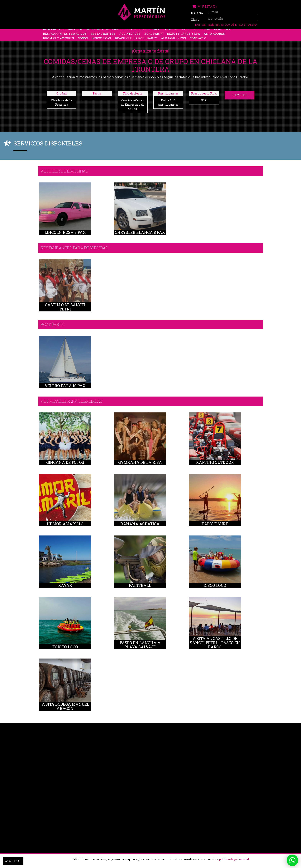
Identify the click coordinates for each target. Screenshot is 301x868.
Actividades (130, 37)
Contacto (198, 41)
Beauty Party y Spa (184, 37)
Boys (186, 32)
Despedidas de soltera (62, 32)
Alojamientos (174, 41)
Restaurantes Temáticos (65, 37)
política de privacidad (234, 859)
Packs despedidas (144, 32)
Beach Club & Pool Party (136, 41)
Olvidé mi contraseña (241, 25)
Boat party (154, 37)
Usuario (197, 13)
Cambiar (239, 95)
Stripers (171, 32)
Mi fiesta (204, 7)
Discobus (202, 32)
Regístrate (215, 25)
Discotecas (101, 41)
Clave (195, 19)
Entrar (200, 25)
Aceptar (13, 861)
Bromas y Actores (59, 41)
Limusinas (223, 32)
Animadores (214, 37)
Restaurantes (103, 37)
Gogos (83, 41)
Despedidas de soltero (105, 32)
